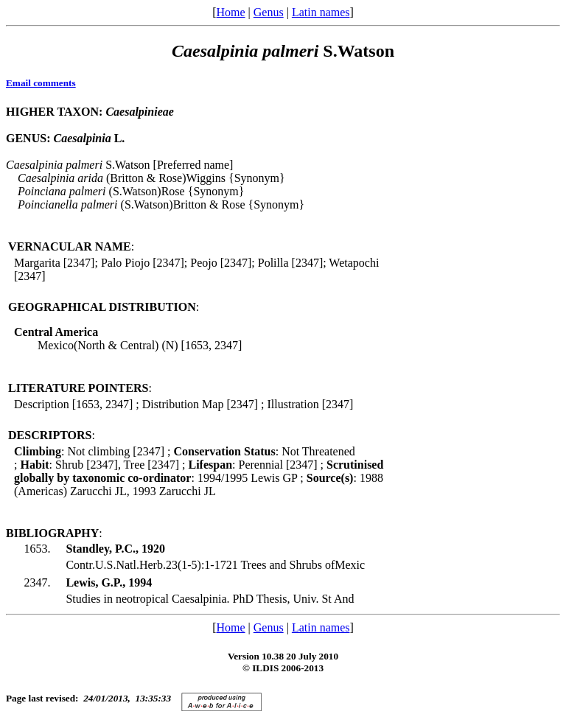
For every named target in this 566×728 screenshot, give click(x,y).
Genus (269, 12)
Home (230, 12)
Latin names (321, 12)
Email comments (41, 83)
